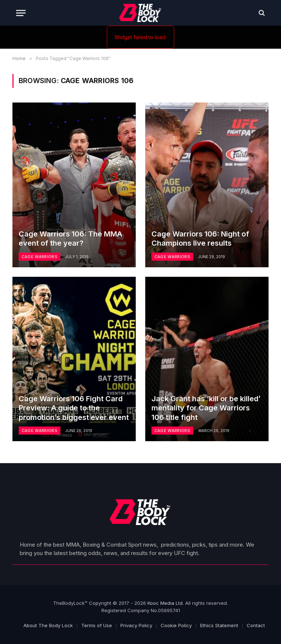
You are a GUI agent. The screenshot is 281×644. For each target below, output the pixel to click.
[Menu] (21, 13)
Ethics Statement (219, 625)
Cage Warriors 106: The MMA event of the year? (70, 239)
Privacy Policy (136, 625)
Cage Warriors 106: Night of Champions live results (200, 239)
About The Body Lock (48, 625)
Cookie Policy (176, 625)
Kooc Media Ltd (165, 603)
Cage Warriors (40, 257)
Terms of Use (97, 625)
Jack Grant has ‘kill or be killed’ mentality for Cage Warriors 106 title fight (206, 408)
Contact (256, 625)
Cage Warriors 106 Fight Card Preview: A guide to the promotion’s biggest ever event (74, 408)
